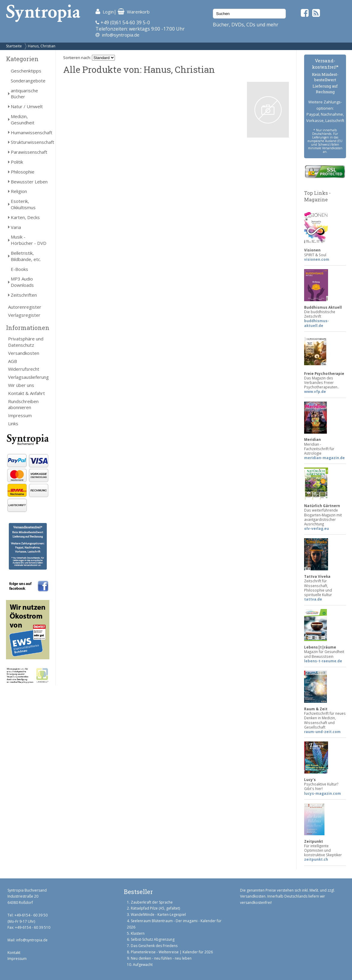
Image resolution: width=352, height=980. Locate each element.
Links (13, 423)
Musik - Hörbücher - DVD (29, 240)
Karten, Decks (25, 217)
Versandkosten (24, 353)
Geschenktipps (26, 71)
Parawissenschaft (29, 152)
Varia (16, 227)
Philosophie (23, 172)
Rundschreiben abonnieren (23, 404)
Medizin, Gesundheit (23, 119)
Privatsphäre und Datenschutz (26, 342)
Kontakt (14, 953)
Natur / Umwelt (27, 106)
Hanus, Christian (42, 46)
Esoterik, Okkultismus (23, 204)
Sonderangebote (28, 81)
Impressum (20, 415)
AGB (13, 361)
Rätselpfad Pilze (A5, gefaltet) (155, 908)
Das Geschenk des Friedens (154, 946)
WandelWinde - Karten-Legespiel (158, 915)
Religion (19, 191)
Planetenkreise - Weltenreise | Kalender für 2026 (172, 952)
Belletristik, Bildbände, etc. (26, 256)
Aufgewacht (143, 965)
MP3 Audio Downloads (22, 282)
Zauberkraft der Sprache (152, 902)
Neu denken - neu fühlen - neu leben (161, 958)
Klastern (138, 933)
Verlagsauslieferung (28, 377)
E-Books (19, 269)
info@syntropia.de (121, 35)
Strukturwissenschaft (30, 142)
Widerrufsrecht (24, 369)
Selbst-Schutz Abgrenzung (153, 939)
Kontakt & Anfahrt (26, 393)
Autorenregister (25, 307)
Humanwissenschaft (30, 132)
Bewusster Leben (29, 182)
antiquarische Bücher (24, 94)
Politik (17, 162)
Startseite (14, 46)
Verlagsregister (24, 315)
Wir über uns (21, 385)
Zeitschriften (24, 295)
